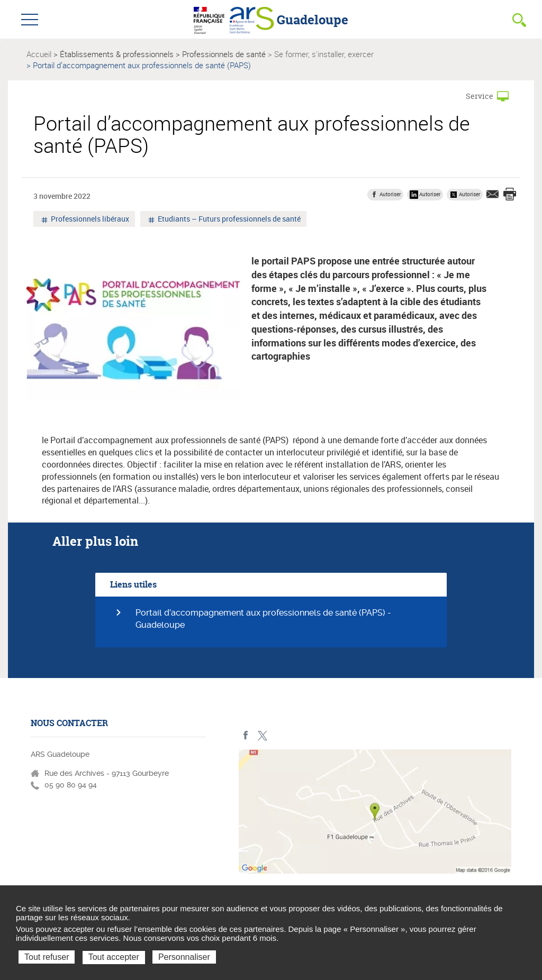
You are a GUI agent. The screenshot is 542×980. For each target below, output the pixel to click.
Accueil (39, 54)
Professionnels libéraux (89, 220)
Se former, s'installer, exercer (324, 54)
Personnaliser (184, 957)
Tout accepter (114, 957)
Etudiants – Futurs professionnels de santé (228, 220)
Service (480, 96)
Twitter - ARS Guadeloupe (262, 735)
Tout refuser (47, 957)
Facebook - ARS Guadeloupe (246, 735)
